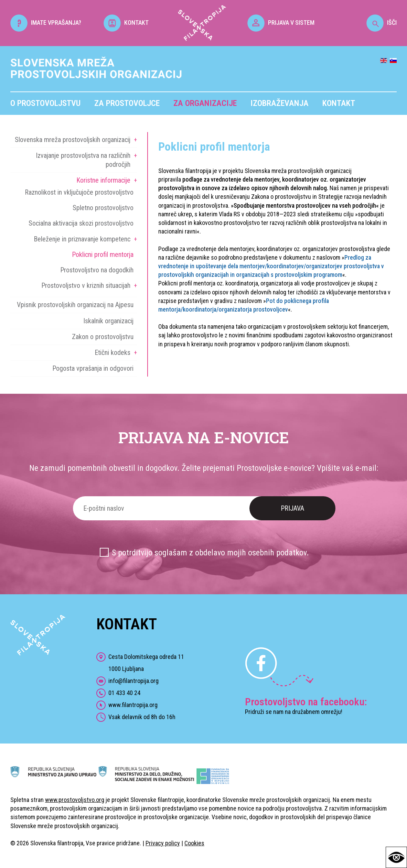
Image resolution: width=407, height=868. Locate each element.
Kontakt (339, 103)
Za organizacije (205, 103)
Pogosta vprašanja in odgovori (93, 368)
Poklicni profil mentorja (103, 254)
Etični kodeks (113, 352)
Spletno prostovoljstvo (103, 208)
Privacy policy (163, 843)
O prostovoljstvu (45, 103)
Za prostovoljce (127, 103)
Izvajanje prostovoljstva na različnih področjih (83, 160)
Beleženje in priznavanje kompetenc (82, 239)
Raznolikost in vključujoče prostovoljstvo (79, 192)
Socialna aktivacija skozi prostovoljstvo (81, 223)
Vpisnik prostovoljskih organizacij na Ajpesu (75, 305)
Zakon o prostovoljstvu (103, 337)
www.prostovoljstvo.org (75, 800)
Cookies (194, 843)
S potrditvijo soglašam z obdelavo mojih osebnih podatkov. (210, 553)
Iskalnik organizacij (108, 321)
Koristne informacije (103, 180)
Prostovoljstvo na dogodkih (97, 270)
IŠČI (382, 23)
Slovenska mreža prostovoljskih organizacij (73, 140)
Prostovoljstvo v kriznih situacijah (86, 285)
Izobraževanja (280, 103)
